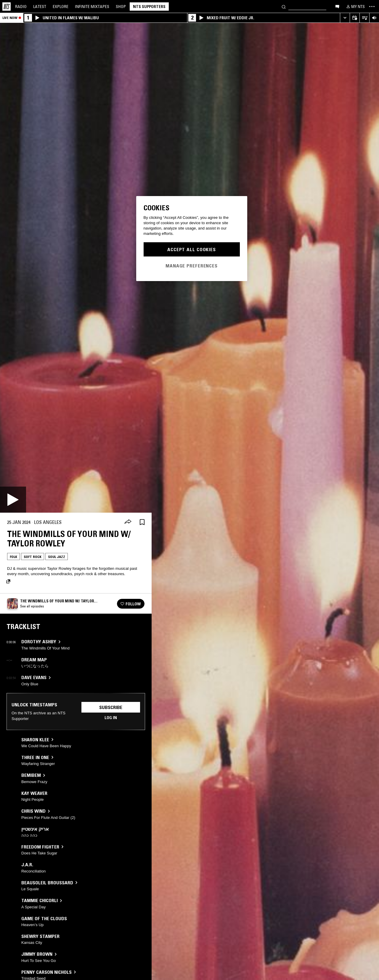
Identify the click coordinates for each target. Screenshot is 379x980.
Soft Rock (33, 557)
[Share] (128, 522)
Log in (111, 718)
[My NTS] (355, 7)
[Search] (284, 6)
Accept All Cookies (192, 249)
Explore (61, 7)
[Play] (13, 500)
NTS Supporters (149, 7)
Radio (21, 7)
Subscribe (111, 707)
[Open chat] (337, 6)
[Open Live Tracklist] (364, 18)
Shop (121, 7)
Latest (40, 7)
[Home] (7, 7)
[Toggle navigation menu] (372, 7)
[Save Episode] (142, 522)
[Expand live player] (345, 18)
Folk (13, 557)
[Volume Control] (374, 18)
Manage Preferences (192, 266)
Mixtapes (92, 7)
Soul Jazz (57, 557)
